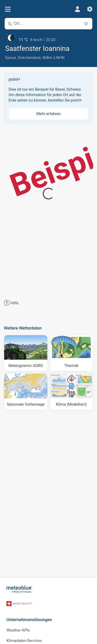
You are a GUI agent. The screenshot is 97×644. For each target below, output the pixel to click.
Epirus (11, 58)
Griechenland (29, 58)
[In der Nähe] (86, 24)
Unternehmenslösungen (29, 620)
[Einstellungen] (90, 9)
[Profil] (77, 9)
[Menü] (8, 9)
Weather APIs (18, 630)
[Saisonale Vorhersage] (26, 392)
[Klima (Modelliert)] (72, 392)
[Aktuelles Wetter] (48, 38)
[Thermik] (72, 353)
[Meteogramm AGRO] (26, 353)
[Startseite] (19, 589)
